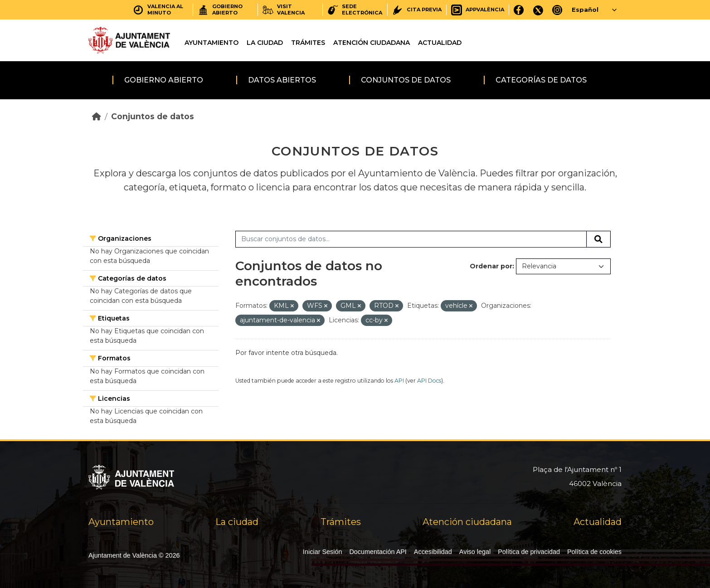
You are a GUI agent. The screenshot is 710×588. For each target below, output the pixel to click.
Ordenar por (491, 266)
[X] (538, 10)
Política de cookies (594, 552)
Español (585, 10)
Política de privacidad (529, 552)
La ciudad (265, 43)
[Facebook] (519, 10)
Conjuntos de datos (406, 80)
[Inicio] (97, 116)
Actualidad (440, 43)
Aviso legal (475, 552)
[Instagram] (557, 10)
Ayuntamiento (212, 43)
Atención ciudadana (372, 43)
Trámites (308, 43)
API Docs (429, 381)
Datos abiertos (282, 80)
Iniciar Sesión (322, 552)
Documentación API (378, 552)
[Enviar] (598, 239)
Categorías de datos (541, 80)
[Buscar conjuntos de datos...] (411, 239)
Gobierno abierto (164, 80)
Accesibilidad (433, 552)
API (399, 381)
